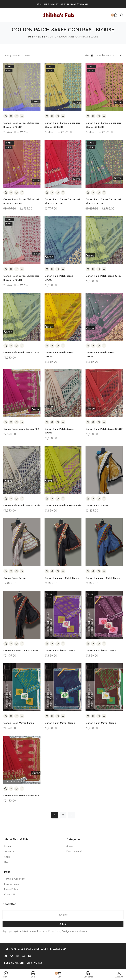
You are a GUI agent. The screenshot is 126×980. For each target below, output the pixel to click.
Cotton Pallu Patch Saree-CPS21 (104, 276)
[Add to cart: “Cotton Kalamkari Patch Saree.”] (47, 571)
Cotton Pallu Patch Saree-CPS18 (22, 505)
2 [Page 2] (63, 815)
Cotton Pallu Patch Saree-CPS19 (104, 429)
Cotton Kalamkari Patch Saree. (62, 578)
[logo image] (59, 15)
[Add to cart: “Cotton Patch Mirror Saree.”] (47, 644)
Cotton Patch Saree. (97, 505)
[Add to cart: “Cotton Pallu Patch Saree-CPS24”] (88, 346)
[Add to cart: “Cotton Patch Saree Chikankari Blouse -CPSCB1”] (6, 269)
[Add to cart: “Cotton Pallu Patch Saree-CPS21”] (88, 269)
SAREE (41, 37)
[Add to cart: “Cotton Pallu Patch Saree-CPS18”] (6, 499)
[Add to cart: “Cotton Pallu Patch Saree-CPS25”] (47, 346)
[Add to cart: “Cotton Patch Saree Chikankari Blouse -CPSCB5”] (88, 116)
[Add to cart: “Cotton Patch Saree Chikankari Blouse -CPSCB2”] (88, 193)
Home (32, 37)
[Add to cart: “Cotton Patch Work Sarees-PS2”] (6, 422)
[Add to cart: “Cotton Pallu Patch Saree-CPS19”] (88, 422)
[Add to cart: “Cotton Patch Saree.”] (88, 499)
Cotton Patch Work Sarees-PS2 (21, 429)
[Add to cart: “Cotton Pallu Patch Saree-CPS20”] (47, 422)
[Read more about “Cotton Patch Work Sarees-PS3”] (6, 789)
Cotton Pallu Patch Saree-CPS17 (63, 505)
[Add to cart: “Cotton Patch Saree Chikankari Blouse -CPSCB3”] (47, 193)
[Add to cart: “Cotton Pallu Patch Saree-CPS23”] (47, 269)
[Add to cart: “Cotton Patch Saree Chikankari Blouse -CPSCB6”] (47, 116)
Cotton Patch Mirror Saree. (60, 650)
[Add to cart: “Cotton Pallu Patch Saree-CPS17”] (47, 499)
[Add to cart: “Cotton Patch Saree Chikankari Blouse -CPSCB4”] (6, 193)
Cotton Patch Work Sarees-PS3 (21, 795)
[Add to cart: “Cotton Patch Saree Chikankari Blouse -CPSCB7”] (6, 116)
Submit (63, 924)
